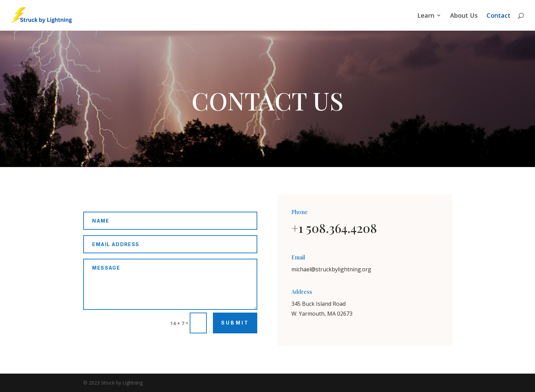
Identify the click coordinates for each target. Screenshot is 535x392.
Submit (235, 323)
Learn (426, 16)
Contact (498, 16)
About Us (464, 16)
